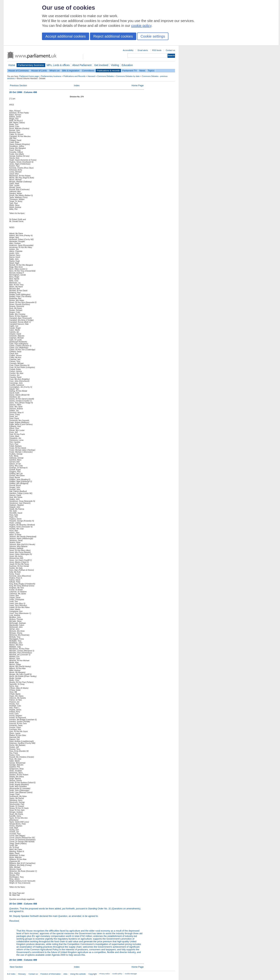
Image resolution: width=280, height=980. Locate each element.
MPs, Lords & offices (58, 65)
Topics (151, 71)
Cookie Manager (131, 974)
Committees (88, 71)
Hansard (91, 76)
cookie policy (141, 26)
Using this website (78, 974)
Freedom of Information (50, 974)
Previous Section (18, 85)
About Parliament (82, 65)
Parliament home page (29, 76)
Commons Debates (105, 76)
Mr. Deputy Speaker (54, 916)
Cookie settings (153, 36)
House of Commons (18, 71)
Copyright (93, 974)
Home (12, 65)
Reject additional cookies (113, 36)
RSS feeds (157, 50)
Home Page (137, 85)
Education (127, 65)
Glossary (22, 974)
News (142, 71)
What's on (55, 71)
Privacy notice (105, 974)
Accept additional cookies (66, 36)
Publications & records (108, 71)
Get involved (101, 65)
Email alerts (143, 50)
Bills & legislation (71, 71)
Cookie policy (117, 974)
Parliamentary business (31, 65)
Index (77, 85)
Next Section (16, 967)
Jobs (65, 974)
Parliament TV (130, 71)
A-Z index (11, 974)
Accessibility (128, 50)
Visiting (115, 65)
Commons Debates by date (128, 76)
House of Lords (39, 71)
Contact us (170, 50)
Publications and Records (74, 76)
